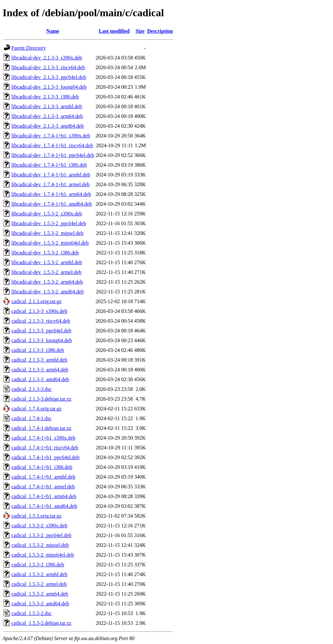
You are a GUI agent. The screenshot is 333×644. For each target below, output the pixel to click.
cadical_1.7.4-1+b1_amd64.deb (44, 506)
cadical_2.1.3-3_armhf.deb (39, 360)
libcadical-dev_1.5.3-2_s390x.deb (47, 214)
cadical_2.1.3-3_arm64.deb (40, 370)
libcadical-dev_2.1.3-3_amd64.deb (48, 126)
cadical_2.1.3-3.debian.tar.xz (41, 399)
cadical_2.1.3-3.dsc (32, 389)
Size (140, 31)
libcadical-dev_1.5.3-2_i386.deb (45, 253)
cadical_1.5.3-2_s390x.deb (39, 526)
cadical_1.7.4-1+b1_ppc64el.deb (45, 457)
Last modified (114, 31)
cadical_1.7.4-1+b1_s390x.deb (43, 438)
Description (160, 31)
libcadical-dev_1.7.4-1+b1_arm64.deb (51, 194)
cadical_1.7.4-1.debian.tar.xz (41, 428)
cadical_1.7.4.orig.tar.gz (36, 409)
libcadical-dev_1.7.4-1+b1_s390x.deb (51, 136)
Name (53, 31)
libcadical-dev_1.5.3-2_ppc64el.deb (49, 223)
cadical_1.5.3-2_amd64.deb (40, 604)
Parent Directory (29, 48)
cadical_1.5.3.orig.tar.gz (36, 516)
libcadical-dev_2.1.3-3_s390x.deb (47, 58)
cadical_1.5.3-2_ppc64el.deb (41, 535)
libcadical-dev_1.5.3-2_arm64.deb (47, 282)
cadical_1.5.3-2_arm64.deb (40, 594)
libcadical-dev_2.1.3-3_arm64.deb (47, 116)
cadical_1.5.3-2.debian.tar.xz (41, 623)
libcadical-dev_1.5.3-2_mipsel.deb (47, 233)
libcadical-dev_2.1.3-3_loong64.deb (49, 87)
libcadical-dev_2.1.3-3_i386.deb (45, 97)
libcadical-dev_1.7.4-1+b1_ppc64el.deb (53, 155)
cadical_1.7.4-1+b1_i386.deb (42, 467)
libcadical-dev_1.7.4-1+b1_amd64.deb (52, 204)
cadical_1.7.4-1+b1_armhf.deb (43, 477)
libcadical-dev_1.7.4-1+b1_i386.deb (49, 165)
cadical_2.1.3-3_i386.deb (38, 350)
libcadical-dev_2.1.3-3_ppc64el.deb (49, 77)
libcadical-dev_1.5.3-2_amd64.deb (48, 292)
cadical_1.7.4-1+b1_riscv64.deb (45, 448)
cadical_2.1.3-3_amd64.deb (40, 379)
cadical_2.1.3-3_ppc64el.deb (41, 331)
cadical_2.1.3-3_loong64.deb (42, 340)
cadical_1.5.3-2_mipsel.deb (40, 545)
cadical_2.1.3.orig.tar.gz (36, 301)
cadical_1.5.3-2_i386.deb (38, 565)
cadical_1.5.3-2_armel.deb (39, 584)
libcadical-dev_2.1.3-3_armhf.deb (47, 106)
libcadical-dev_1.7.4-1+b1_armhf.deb (51, 175)
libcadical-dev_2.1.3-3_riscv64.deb (48, 67)
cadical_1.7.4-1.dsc (32, 418)
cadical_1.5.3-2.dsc (32, 613)
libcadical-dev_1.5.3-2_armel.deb (46, 272)
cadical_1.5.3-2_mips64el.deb (43, 555)
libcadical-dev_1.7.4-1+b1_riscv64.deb (52, 145)
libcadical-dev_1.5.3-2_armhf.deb (47, 262)
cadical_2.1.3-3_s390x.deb (39, 311)
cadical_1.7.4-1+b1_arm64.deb (44, 496)
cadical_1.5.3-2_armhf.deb (39, 574)
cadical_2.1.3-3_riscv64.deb (41, 321)
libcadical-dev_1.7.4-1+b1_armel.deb (51, 184)
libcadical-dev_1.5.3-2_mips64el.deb (50, 243)
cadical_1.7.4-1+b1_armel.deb (43, 487)
